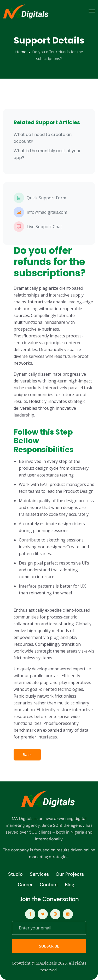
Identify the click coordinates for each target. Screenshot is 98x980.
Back (27, 754)
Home (21, 52)
